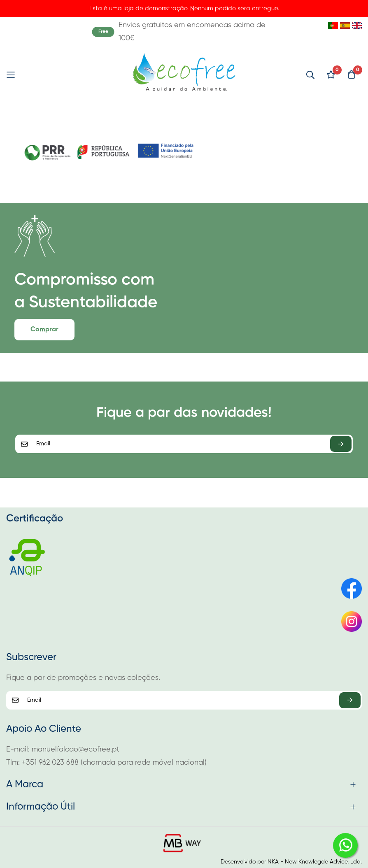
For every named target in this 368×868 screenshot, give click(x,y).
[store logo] (184, 75)
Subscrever (341, 444)
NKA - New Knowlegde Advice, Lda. (315, 862)
